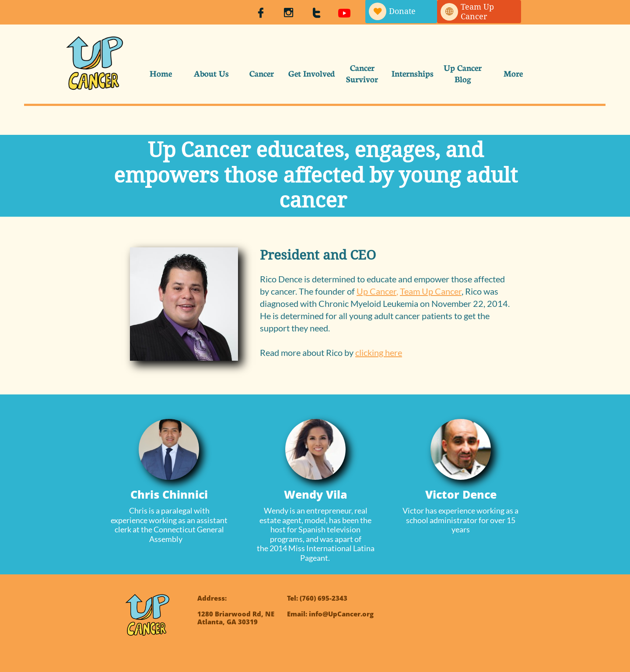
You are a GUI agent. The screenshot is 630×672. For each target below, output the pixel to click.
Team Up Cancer (431, 291)
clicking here (379, 352)
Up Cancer (376, 291)
